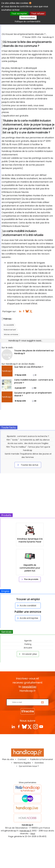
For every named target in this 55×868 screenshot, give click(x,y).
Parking (28, 644)
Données (39, 763)
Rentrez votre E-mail (28, 697)
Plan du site (8, 759)
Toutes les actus (27, 465)
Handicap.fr (26, 831)
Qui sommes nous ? (29, 766)
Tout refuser (38, 14)
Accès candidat (26, 606)
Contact (22, 759)
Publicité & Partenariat (42, 759)
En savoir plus (27, 654)
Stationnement (10, 330)
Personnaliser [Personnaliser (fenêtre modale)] (28, 17)
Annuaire (28, 648)
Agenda (28, 641)
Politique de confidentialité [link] (28, 22)
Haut (33, 834)
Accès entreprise (27, 618)
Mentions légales (22, 763)
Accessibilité (9, 325)
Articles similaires (11, 334)
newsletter (29, 687)
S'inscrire (28, 711)
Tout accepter (19, 14)
